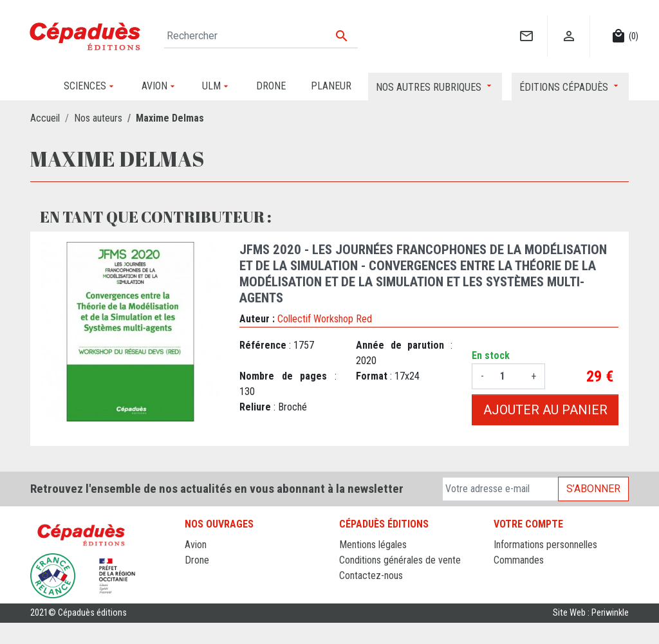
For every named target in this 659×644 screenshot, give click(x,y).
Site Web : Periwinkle (591, 634)
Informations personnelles (545, 545)
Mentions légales (373, 545)
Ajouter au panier (545, 410)
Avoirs (506, 575)
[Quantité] (507, 376)
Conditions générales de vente (400, 560)
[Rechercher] (261, 36)
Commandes (519, 560)
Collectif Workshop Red (325, 319)
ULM (194, 591)
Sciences (203, 606)
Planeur (200, 575)
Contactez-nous (371, 575)
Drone (197, 560)
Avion (196, 545)
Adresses (513, 591)
